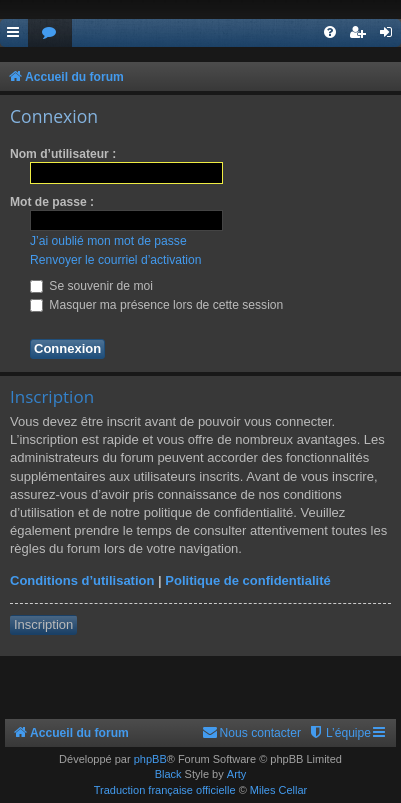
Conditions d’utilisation (82, 580)
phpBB (150, 759)
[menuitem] (50, 33)
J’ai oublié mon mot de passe (108, 241)
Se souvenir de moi (91, 286)
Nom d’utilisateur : (63, 154)
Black (168, 774)
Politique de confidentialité (247, 580)
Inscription (43, 624)
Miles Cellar (278, 790)
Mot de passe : (52, 202)
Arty (237, 774)
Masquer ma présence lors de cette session (156, 305)
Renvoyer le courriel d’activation (115, 260)
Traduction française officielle (165, 790)
